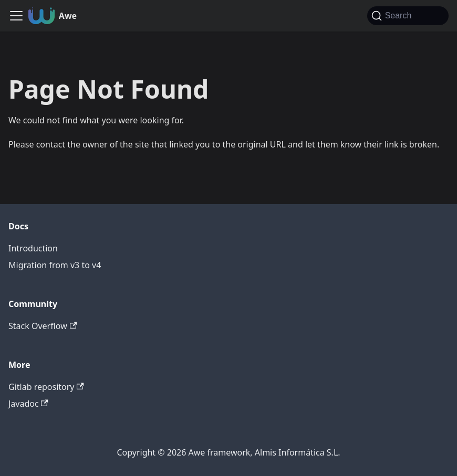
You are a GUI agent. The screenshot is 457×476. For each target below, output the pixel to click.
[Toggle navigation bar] (16, 16)
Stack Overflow (43, 326)
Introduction (33, 248)
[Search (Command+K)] (408, 16)
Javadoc (28, 404)
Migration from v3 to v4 (55, 265)
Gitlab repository (46, 387)
